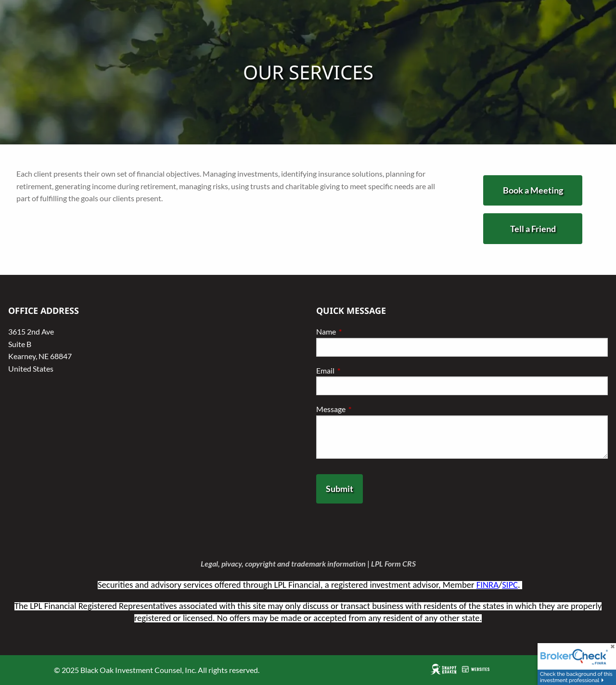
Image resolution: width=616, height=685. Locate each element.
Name (361, 331)
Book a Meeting (533, 190)
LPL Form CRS (393, 563)
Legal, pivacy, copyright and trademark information (283, 563)
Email (360, 370)
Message (366, 409)
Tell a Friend (533, 229)
